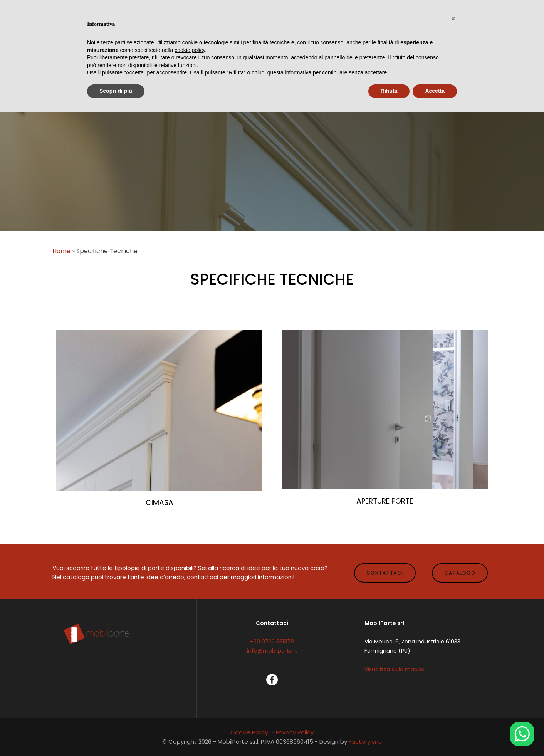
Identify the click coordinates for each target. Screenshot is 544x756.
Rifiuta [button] (389, 91)
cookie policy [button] (190, 50)
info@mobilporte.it (272, 651)
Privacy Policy (295, 732)
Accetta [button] (435, 91)
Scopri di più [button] (116, 91)
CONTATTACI (385, 573)
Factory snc (365, 742)
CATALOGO (460, 573)
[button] (453, 18)
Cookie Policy (249, 732)
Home (61, 251)
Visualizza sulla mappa (395, 669)
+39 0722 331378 (272, 642)
